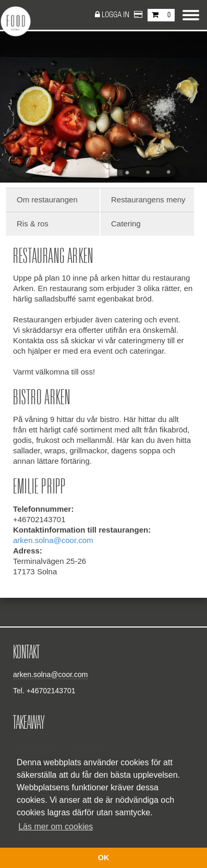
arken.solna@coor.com (53, 540)
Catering (126, 224)
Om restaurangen (47, 200)
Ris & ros (33, 224)
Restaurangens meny (148, 200)
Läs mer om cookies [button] (56, 827)
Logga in (116, 15)
